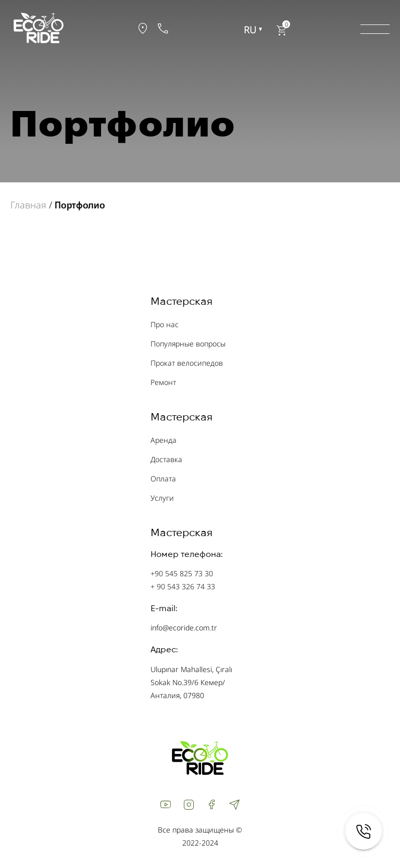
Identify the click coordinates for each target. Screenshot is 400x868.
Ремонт (163, 382)
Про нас (165, 324)
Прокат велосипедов (187, 363)
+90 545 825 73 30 (182, 573)
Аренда (164, 440)
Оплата (163, 479)
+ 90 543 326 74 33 (183, 586)
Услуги (162, 498)
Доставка (166, 459)
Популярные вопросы (188, 344)
